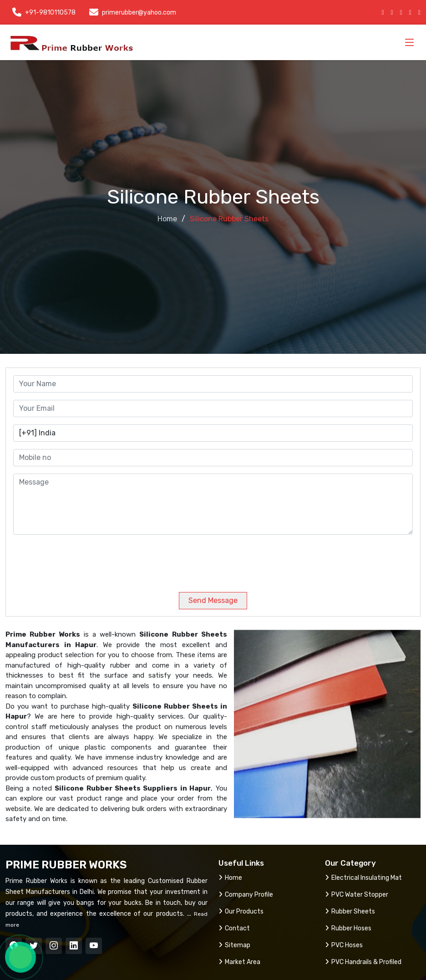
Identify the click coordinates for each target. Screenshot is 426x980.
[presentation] (75, 560)
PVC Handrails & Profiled (363, 962)
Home (167, 219)
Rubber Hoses (348, 928)
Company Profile (246, 895)
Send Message (213, 600)
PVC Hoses (344, 945)
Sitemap (234, 945)
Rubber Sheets (350, 911)
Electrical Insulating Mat (363, 878)
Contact (234, 928)
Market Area (239, 962)
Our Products (241, 911)
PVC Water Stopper (357, 895)
